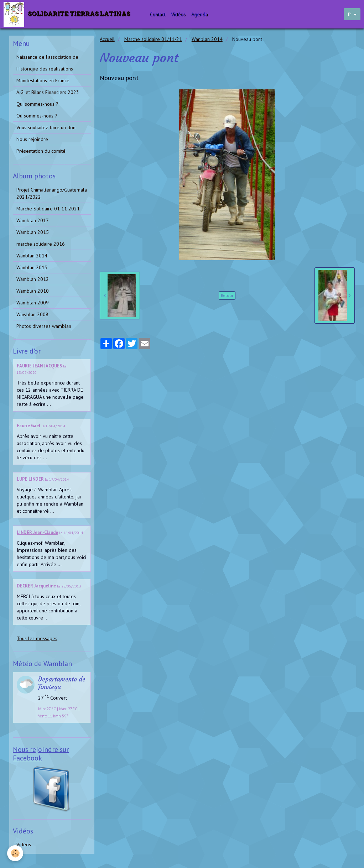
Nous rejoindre (32, 139)
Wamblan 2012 (33, 279)
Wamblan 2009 (33, 303)
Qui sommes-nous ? (37, 104)
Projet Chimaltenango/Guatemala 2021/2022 (52, 193)
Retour (227, 295)
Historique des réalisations (45, 69)
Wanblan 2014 (207, 39)
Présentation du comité (41, 151)
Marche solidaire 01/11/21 (153, 39)
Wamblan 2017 (33, 220)
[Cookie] (15, 853)
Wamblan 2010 (33, 291)
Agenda (199, 14)
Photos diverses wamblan (44, 326)
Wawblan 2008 (32, 314)
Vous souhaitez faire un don (46, 127)
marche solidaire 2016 (41, 244)
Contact (157, 14)
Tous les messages (37, 638)
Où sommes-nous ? (37, 116)
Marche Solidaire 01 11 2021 (48, 209)
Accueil (107, 39)
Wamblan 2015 (33, 232)
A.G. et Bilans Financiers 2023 (48, 92)
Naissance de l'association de (47, 57)
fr (349, 14)
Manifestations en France (43, 80)
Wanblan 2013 (32, 267)
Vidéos (178, 14)
